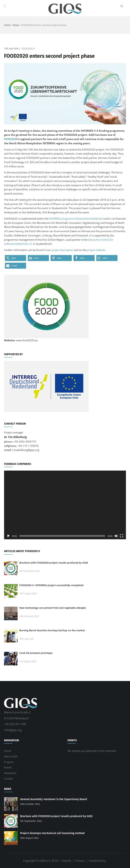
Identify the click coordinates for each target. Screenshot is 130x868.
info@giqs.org (13, 730)
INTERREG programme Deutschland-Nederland (76, 219)
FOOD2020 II (28, 49)
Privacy (80, 861)
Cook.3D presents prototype (36, 653)
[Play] (8, 536)
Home (7, 25)
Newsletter (10, 773)
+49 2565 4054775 (25, 442)
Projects (9, 762)
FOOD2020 (11, 139)
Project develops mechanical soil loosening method (52, 833)
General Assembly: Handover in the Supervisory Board (54, 799)
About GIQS (11, 756)
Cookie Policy (97, 861)
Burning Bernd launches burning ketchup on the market (52, 630)
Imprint (67, 861)
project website (96, 250)
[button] (15, 258)
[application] (65, 505)
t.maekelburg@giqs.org (26, 450)
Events (8, 767)
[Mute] (116, 536)
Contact (8, 779)
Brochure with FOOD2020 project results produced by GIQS (54, 563)
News (16, 25)
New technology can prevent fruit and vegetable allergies (53, 608)
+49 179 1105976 (28, 446)
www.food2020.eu (27, 340)
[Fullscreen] (122, 536)
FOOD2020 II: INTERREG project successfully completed (51, 585)
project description (62, 250)
